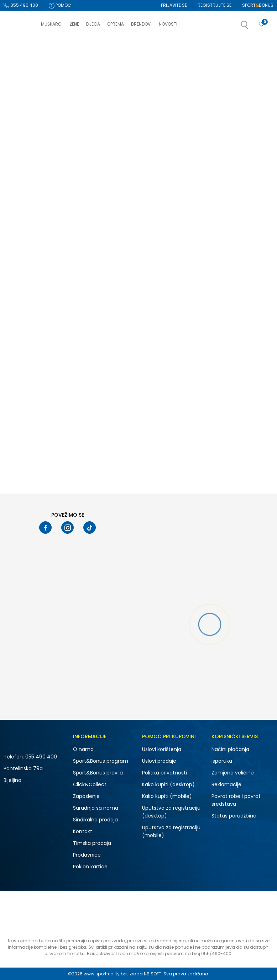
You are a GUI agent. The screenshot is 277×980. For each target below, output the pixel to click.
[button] (252, 27)
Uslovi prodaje (159, 761)
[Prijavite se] (262, 24)
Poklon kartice (90, 867)
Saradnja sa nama (96, 808)
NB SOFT (153, 974)
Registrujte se (215, 5)
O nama (83, 749)
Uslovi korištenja (162, 749)
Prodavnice (87, 855)
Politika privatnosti (164, 773)
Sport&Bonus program (101, 761)
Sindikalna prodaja (95, 820)
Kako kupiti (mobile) (167, 796)
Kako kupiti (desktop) (168, 784)
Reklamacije (226, 784)
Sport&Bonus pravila (98, 773)
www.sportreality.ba (105, 974)
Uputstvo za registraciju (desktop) (171, 812)
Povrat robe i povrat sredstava (236, 800)
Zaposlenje (86, 796)
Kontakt (83, 831)
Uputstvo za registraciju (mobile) (171, 831)
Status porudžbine (234, 816)
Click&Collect (90, 784)
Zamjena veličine (233, 773)
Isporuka (222, 761)
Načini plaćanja (230, 749)
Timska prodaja (92, 843)
